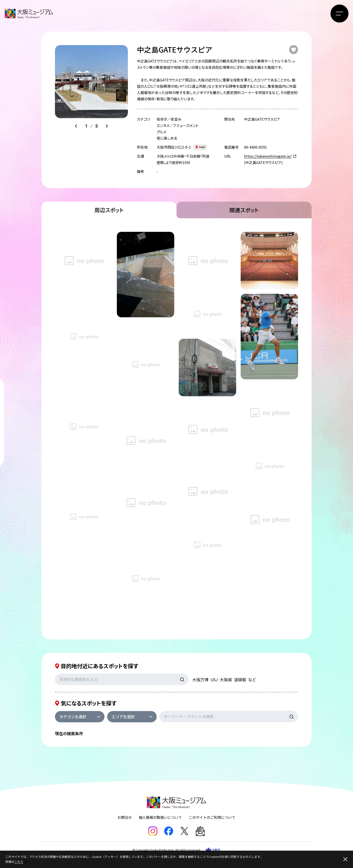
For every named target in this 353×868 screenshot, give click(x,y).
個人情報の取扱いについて (160, 817)
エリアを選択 (123, 717)
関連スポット (244, 210)
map (202, 147)
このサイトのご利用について (212, 817)
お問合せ (125, 817)
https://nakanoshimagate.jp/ (268, 156)
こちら (19, 862)
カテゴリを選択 (73, 717)
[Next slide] (107, 126)
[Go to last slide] (76, 126)
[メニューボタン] (339, 14)
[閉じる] (345, 859)
